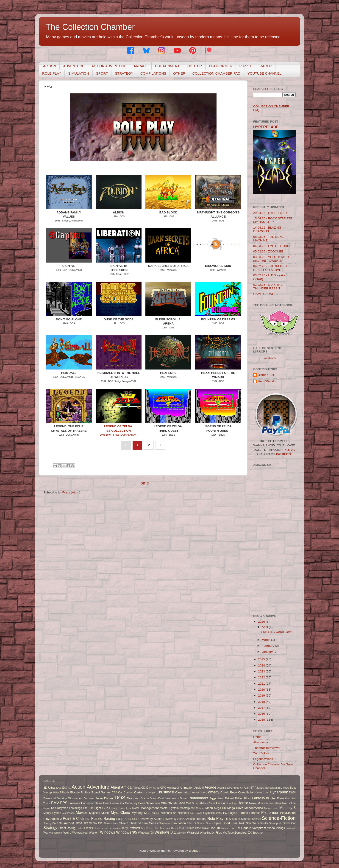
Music (105, 813)
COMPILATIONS (153, 73)
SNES (191, 823)
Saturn (236, 819)
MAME (136, 808)
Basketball (271, 788)
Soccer (201, 823)
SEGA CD (96, 823)
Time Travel (202, 828)
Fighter (271, 798)
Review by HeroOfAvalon (179, 819)
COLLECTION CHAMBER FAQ (216, 73)
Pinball (243, 813)
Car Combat (126, 792)
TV (238, 828)
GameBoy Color (135, 803)
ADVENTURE (74, 66)
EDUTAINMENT (167, 66)
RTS (228, 819)
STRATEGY (124, 73)
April (265, 627)
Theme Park (178, 828)
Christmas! (165, 792)
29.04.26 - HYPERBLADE (271, 213)
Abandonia (261, 742)
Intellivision (267, 803)
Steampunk (275, 823)
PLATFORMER (221, 66)
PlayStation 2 (53, 819)
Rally (119, 819)
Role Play (215, 818)
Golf (189, 803)
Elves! (221, 798)
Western (94, 833)
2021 (262, 684)
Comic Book (229, 792)
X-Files (217, 833)
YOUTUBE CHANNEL (264, 73)
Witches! (182, 833)
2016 (262, 714)
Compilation (246, 792)
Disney (109, 798)
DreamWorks (172, 798)
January (268, 652)
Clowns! (194, 792)
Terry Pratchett (131, 828)
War (46, 833)
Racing (109, 818)
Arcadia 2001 (225, 788)
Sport (226, 823)
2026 (262, 622)
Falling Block (243, 798)
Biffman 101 (266, 375)
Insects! (254, 803)
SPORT (102, 73)
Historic (221, 803)
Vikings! (281, 828)
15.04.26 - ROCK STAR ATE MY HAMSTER (273, 220)
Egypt (213, 798)
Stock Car (289, 823)
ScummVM (67, 823)
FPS (64, 803)
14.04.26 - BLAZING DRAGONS (267, 229)
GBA (164, 803)
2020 (262, 690)
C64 (114, 792)
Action (78, 787)
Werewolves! (80, 833)
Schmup (246, 819)
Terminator (115, 828)
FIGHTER (194, 66)
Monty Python (52, 813)
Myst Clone (120, 812)
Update (246, 828)
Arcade (210, 787)
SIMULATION (79, 73)
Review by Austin (150, 819)
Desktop (62, 798)
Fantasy (258, 798)
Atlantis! (260, 788)
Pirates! (255, 813)
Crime (259, 792)
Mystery (137, 813)
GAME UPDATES (265, 294)
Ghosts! (173, 803)
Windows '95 (126, 832)
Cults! (266, 792)
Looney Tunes (117, 808)
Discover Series (94, 798)
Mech (209, 808)
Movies (82, 812)
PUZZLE (246, 66)
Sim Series (150, 823)
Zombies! (241, 833)
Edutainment (198, 798)
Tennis (104, 828)
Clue (202, 792)
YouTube (228, 833)
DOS (120, 798)
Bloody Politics (80, 792)
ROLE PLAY (52, 73)
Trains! (225, 828)
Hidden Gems (208, 803)
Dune (183, 798)
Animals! (173, 788)
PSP (88, 819)
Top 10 (215, 828)
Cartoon (140, 792)
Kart (54, 808)
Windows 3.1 (165, 832)
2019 (262, 696)
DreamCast (157, 798)
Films (281, 798)
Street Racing (67, 828)
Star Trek (238, 823)
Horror (243, 803)
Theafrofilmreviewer (267, 748)
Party (219, 813)
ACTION (50, 66)
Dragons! (133, 798)
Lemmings (75, 808)
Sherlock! (135, 823)
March (266, 640)
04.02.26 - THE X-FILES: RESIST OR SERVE (270, 268)
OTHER (179, 73)
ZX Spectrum (256, 833)
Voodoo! (291, 828)
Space (210, 823)
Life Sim (88, 808)
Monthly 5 (288, 808)
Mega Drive (235, 808)
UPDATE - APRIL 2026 (277, 632)
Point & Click (74, 818)
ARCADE (141, 66)
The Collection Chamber (90, 27)
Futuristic (88, 803)
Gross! (196, 803)
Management (150, 808)
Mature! (200, 808)
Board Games (101, 792)
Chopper (151, 792)
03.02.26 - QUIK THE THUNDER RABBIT (268, 287)
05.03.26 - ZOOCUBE (268, 251)
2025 (262, 659)
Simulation (179, 823)
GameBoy (117, 803)
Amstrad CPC (158, 788)
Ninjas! (156, 813)
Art (242, 788)
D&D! (292, 792)
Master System (169, 808)
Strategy (50, 828)
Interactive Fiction (285, 803)
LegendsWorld (263, 759)
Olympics (209, 813)
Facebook (269, 358)
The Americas (162, 828)
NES (147, 813)
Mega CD (220, 808)
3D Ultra (49, 788)
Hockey (232, 803)
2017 (262, 708)
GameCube (153, 803)
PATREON (283, 454)
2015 (262, 720)
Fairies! (230, 798)
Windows (108, 832)
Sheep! (124, 823)
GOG (182, 803)
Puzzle (97, 818)
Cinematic (182, 792)
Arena (236, 788)
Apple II (199, 788)
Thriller (190, 828)
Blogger (194, 851)
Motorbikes (68, 813)
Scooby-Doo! (50, 823)
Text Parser (147, 828)
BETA (56, 792)
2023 (262, 671)
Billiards (65, 792)
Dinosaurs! (75, 798)
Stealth (264, 823)
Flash (288, 798)
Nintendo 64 (169, 813)
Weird (67, 833)
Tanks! (90, 828)
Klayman (63, 808)
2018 (262, 702)
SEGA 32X (82, 823)
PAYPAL (289, 450)
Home (143, 483)
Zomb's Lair (261, 753)
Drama (144, 798)
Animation (186, 788)
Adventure (98, 787)
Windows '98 (146, 833)
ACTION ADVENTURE (109, 66)
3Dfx (58, 788)
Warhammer (56, 833)
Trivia (232, 828)
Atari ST (249, 788)
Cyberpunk (279, 792)
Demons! (50, 798)
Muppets (95, 813)
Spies (218, 823)
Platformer (270, 812)
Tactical (81, 828)
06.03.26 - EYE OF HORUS (272, 246)
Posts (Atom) (71, 492)
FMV (55, 803)
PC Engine (230, 813)
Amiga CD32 (140, 788)
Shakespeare (111, 823)
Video (271, 828)
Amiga (126, 787)
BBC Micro (283, 788)
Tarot (97, 828)
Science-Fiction (279, 818)
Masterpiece (187, 808)
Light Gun (101, 808)
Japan (47, 808)
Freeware (74, 803)
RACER (266, 66)
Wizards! (193, 833)
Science (256, 819)
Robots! (201, 819)
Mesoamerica (254, 808)
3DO (64, 788)
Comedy (212, 792)
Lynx (129, 808)
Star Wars (252, 823)
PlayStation (288, 813)
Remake (133, 819)
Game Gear (102, 803)
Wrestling (206, 833)
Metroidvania (271, 808)
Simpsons (165, 823)
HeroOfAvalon (268, 381)
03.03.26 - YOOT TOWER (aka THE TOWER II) (271, 259)
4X (69, 788)
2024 (262, 665)
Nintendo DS (186, 813)
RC (125, 819)
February (268, 646)
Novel (199, 813)
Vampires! (259, 828)
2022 (262, 677)
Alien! (115, 787)
